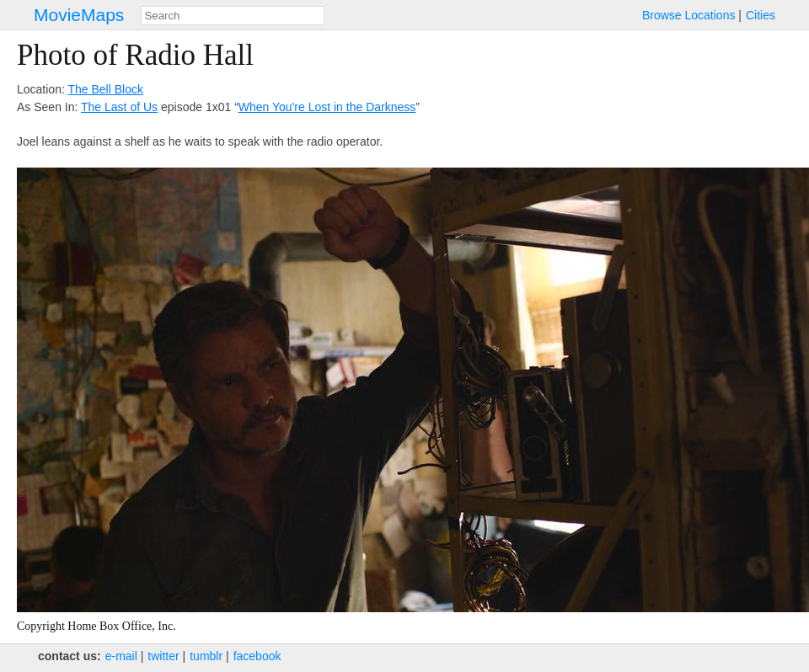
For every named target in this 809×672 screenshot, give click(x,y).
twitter (163, 656)
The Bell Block (105, 89)
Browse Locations (689, 15)
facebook (257, 656)
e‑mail (121, 656)
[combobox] (233, 16)
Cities (761, 15)
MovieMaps (79, 15)
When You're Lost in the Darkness (327, 107)
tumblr (206, 656)
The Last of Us (119, 107)
